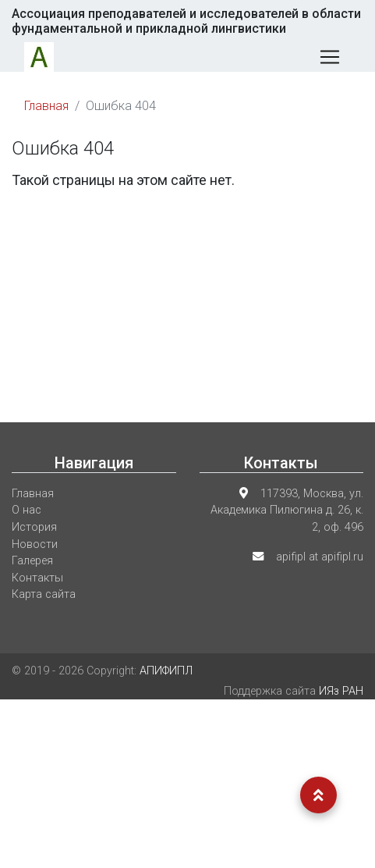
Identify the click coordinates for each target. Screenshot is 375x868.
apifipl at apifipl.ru (320, 557)
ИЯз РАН (341, 691)
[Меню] (330, 57)
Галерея (32, 561)
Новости (35, 544)
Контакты (37, 578)
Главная (46, 106)
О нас (27, 510)
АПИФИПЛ (166, 671)
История (34, 527)
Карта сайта (44, 594)
